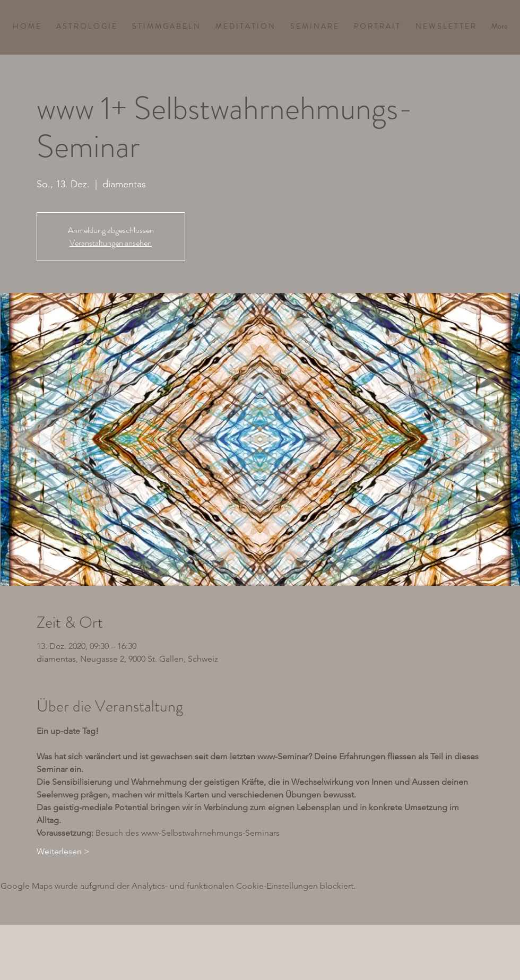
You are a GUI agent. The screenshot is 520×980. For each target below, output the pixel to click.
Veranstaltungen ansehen (111, 243)
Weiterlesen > (63, 851)
